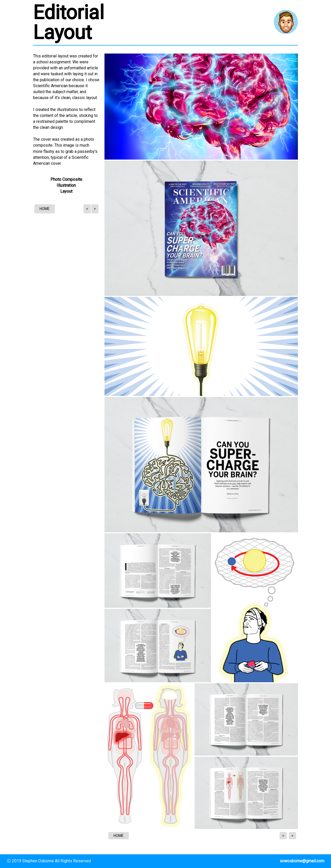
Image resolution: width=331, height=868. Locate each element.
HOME (45, 209)
